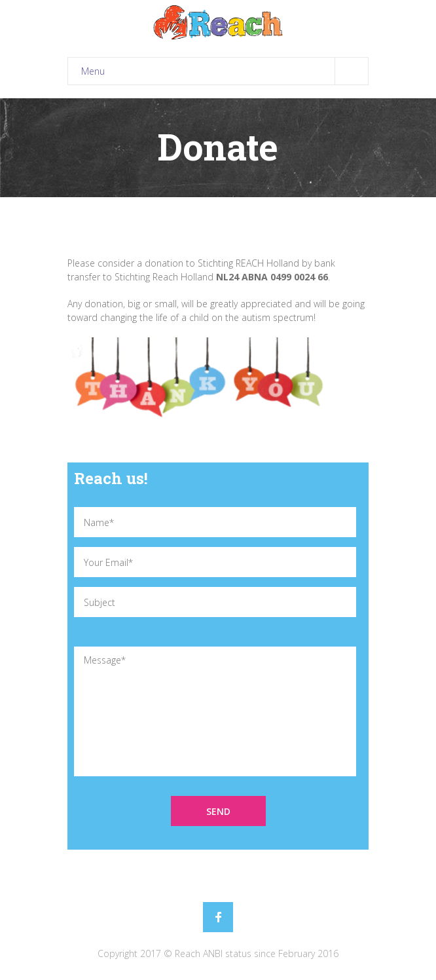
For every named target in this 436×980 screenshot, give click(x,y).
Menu (225, 71)
